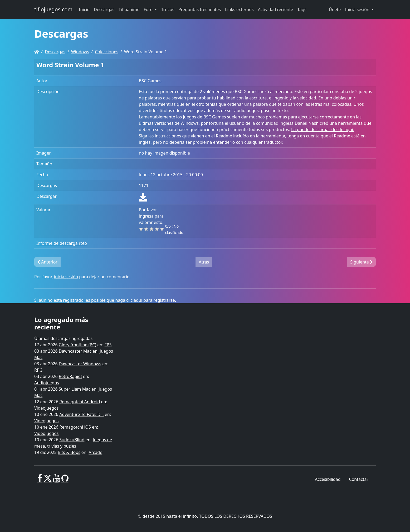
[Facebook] (40, 480)
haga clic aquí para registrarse (145, 300)
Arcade (95, 452)
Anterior (47, 262)
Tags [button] (302, 9)
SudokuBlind (72, 440)
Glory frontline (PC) (77, 345)
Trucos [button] (168, 9)
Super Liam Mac (75, 389)
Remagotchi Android (80, 402)
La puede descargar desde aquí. (323, 130)
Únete (335, 9)
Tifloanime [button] (129, 9)
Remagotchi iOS (75, 427)
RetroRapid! (70, 376)
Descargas (55, 52)
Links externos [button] (239, 9)
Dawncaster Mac (75, 351)
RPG (38, 370)
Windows (80, 52)
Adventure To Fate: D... (81, 414)
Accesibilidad (328, 479)
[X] (48, 480)
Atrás (204, 262)
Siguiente (361, 262)
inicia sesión (66, 277)
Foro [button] (149, 9)
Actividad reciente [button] (276, 9)
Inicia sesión (358, 9)
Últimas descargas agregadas (63, 338)
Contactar (359, 479)
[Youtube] (57, 480)
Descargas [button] (104, 9)
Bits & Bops (69, 452)
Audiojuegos (47, 383)
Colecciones (107, 52)
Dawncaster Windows (80, 364)
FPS (108, 345)
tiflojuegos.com (53, 9)
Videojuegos (47, 408)
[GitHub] (65, 480)
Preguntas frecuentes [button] (200, 9)
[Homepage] (37, 52)
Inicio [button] (84, 9)
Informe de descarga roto (62, 243)
